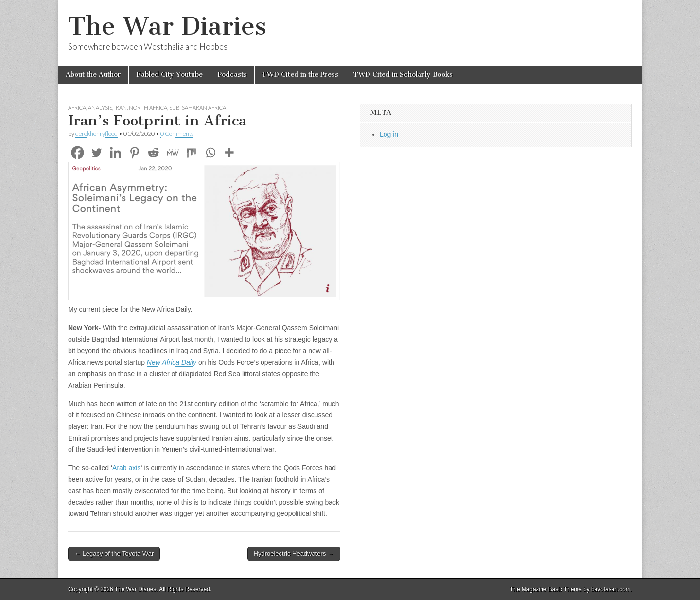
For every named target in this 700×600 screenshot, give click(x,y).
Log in (389, 134)
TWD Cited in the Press (300, 75)
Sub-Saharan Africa (198, 108)
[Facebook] (78, 152)
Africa (77, 108)
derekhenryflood (96, 133)
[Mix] (191, 152)
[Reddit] (153, 152)
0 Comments (177, 133)
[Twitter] (96, 152)
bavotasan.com (611, 589)
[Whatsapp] (210, 152)
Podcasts (232, 75)
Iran (121, 108)
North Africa (148, 108)
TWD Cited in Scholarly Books (403, 75)
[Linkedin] (115, 152)
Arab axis (126, 468)
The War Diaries (167, 26)
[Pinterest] (134, 152)
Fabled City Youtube (169, 75)
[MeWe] (172, 152)
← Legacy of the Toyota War (114, 554)
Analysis (100, 108)
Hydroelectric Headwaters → (294, 554)
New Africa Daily (172, 362)
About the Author (93, 75)
